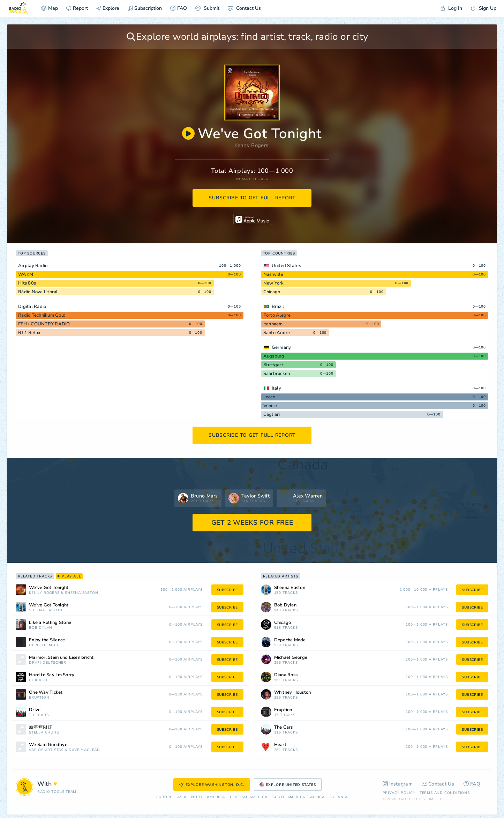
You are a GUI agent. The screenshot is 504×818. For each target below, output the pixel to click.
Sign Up (483, 8)
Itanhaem (273, 324)
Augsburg (274, 356)
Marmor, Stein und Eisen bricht (61, 658)
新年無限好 (40, 727)
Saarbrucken (277, 374)
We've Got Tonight (49, 588)
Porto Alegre (277, 315)
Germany (281, 347)
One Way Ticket (46, 692)
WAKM (26, 274)
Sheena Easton (81, 593)
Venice (270, 406)
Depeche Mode (45, 645)
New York (274, 283)
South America (289, 797)
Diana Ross (286, 675)
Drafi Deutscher (48, 663)
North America (208, 797)
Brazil (278, 307)
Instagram (398, 784)
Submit (207, 8)
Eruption (39, 698)
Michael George (291, 658)
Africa (317, 797)
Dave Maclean (84, 750)
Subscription (145, 8)
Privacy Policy (399, 793)
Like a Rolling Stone (50, 623)
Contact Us (244, 8)
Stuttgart (273, 365)
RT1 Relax (29, 333)
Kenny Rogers (251, 145)
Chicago (272, 292)
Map (50, 8)
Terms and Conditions (445, 793)
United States (286, 266)
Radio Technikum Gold (42, 315)
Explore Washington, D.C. (212, 785)
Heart (280, 745)
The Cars (39, 715)
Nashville (273, 274)
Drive (35, 710)
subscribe (227, 590)
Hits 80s (27, 283)
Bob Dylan (41, 628)
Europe (164, 797)
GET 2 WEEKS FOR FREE (252, 523)
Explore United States (288, 785)
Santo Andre (277, 333)
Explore (108, 8)
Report (77, 8)
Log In (451, 8)
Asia (182, 797)
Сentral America (249, 797)
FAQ (179, 8)
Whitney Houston (293, 692)
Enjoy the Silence (47, 640)
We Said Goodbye (48, 745)
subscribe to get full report (252, 198)
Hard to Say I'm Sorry (52, 675)
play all (69, 576)
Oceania (339, 797)
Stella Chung (44, 733)
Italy (276, 388)
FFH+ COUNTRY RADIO (44, 324)
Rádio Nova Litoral (38, 292)
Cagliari (272, 414)
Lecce (269, 397)
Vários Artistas (46, 750)
